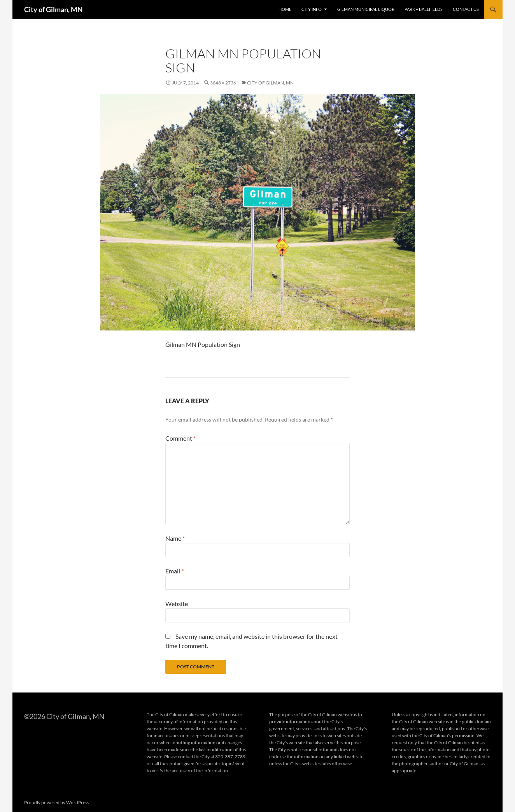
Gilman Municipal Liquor (366, 9)
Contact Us (466, 9)
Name (175, 538)
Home (285, 9)
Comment (180, 438)
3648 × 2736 (223, 83)
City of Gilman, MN (53, 9)
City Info (312, 9)
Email (174, 571)
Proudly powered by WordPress (57, 802)
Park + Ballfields (424, 9)
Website (177, 604)
